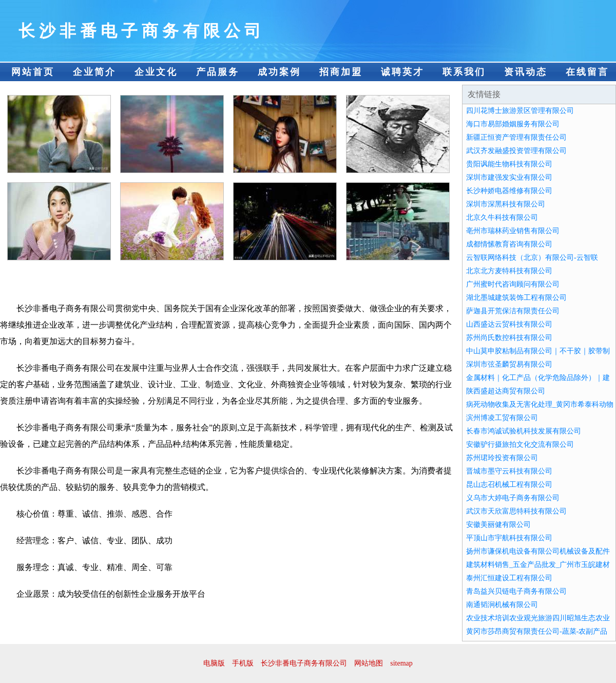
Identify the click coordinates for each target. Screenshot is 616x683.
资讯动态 (526, 72)
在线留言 (587, 72)
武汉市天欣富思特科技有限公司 (516, 511)
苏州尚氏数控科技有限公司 (509, 338)
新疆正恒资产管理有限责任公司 (516, 137)
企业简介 (94, 72)
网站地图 (369, 663)
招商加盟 (341, 72)
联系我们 (464, 72)
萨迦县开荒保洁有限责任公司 (513, 311)
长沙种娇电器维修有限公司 (509, 191)
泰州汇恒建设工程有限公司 (509, 578)
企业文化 (156, 72)
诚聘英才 (402, 72)
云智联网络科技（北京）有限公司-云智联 (532, 258)
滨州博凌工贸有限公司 (502, 418)
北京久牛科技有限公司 (502, 217)
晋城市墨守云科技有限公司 (509, 471)
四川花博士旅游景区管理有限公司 (520, 111)
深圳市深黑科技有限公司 (506, 204)
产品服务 (218, 72)
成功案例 (279, 72)
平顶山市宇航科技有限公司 (509, 538)
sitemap (401, 663)
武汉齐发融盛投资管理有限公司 (516, 151)
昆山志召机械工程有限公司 (509, 485)
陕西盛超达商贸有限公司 (506, 391)
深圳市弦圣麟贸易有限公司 (509, 364)
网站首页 (33, 72)
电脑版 (214, 663)
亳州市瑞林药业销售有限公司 (513, 231)
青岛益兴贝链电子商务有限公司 (516, 591)
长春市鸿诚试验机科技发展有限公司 (524, 431)
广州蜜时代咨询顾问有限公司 (513, 284)
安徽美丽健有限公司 (498, 525)
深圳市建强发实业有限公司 (509, 177)
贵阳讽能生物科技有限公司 (509, 164)
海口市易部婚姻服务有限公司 (513, 124)
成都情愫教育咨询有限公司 (509, 244)
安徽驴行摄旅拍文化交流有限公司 (520, 444)
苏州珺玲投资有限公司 (502, 458)
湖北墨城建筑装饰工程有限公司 (516, 298)
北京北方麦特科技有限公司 (509, 271)
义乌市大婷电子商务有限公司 (513, 498)
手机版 (243, 663)
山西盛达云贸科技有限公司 (509, 324)
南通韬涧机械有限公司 (502, 605)
